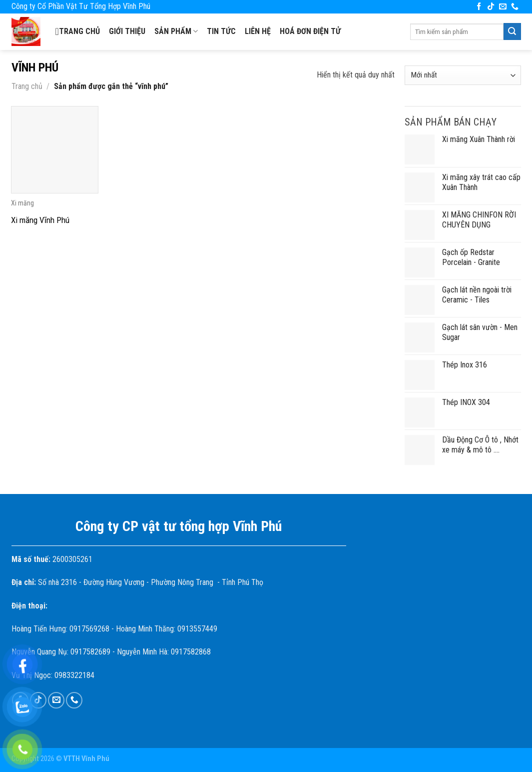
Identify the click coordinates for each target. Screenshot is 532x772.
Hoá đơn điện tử (310, 31)
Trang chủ (78, 31)
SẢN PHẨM (176, 31)
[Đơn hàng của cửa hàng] (463, 75)
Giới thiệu (127, 31)
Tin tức (221, 31)
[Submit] (512, 31)
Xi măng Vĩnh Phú (40, 220)
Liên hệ (258, 31)
